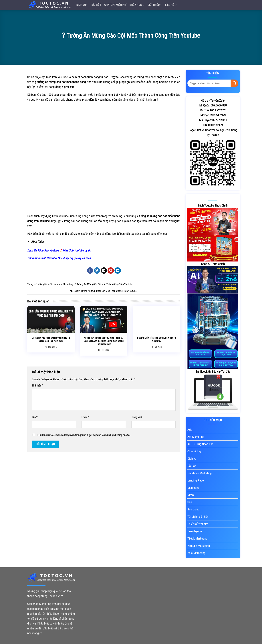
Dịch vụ (82, 5)
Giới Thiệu (155, 5)
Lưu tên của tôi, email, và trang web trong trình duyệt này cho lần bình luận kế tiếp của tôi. (84, 435)
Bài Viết (96, 5)
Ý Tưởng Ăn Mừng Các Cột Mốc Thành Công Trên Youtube (108, 291)
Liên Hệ (171, 5)
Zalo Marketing (196, 553)
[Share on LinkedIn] (118, 271)
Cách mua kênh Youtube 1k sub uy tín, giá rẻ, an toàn (59, 258)
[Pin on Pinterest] (111, 271)
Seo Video (193, 509)
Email (85, 417)
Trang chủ (32, 284)
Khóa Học (137, 5)
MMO (191, 495)
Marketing (193, 488)
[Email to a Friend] (104, 271)
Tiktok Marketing (197, 538)
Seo (190, 502)
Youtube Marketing (63, 284)
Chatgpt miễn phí (115, 5)
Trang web (137, 417)
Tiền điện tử (195, 531)
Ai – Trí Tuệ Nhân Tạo (200, 444)
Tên (35, 417)
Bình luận (37, 386)
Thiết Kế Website (198, 524)
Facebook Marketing (200, 473)
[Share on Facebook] (90, 271)
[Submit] (235, 83)
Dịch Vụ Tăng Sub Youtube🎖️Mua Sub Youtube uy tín (59, 250)
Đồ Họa (192, 466)
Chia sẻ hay (194, 451)
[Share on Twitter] (97, 271)
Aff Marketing (196, 437)
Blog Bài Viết (46, 284)
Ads (190, 430)
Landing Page (196, 480)
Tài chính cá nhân (198, 517)
